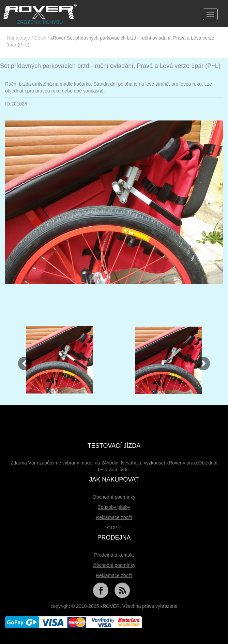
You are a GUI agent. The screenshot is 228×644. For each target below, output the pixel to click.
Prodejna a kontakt (114, 555)
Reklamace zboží (114, 517)
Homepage (19, 38)
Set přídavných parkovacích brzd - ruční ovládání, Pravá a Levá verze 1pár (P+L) (110, 66)
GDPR (114, 528)
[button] (21, 360)
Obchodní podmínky (114, 497)
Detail (40, 38)
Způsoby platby (114, 507)
